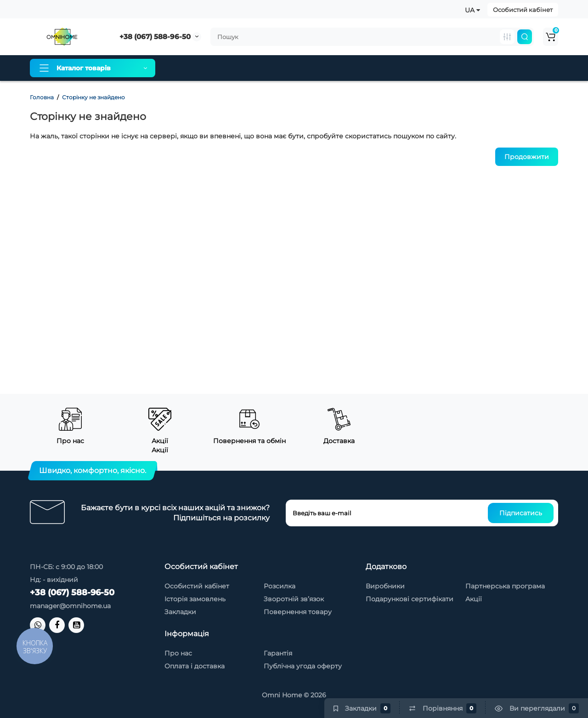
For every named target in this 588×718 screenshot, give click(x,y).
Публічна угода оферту (303, 666)
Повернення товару (298, 612)
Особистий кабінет (523, 10)
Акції (474, 599)
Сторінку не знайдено (93, 97)
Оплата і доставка (243, 68)
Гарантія (301, 68)
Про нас (185, 68)
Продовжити (527, 157)
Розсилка (280, 586)
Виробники (385, 586)
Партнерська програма (505, 586)
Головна (42, 97)
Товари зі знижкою (361, 68)
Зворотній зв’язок (294, 599)
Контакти (422, 68)
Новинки (467, 68)
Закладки (180, 612)
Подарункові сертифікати (410, 599)
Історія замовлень (195, 599)
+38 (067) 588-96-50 (155, 37)
